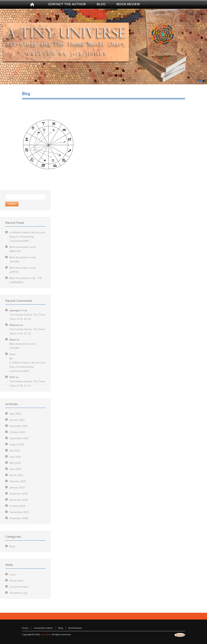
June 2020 (15, 457)
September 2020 (19, 438)
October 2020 (17, 432)
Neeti (12, 354)
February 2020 (18, 481)
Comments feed (19, 587)
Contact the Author (43, 628)
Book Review (75, 628)
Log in (13, 574)
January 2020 (17, 487)
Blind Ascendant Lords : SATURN (23, 346)
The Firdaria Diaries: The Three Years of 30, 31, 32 (27, 331)
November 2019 (19, 500)
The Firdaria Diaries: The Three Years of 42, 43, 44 (27, 317)
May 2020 (15, 463)
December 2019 (19, 494)
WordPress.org (18, 593)
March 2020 (16, 475)
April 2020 (15, 469)
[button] (201, 81)
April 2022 (15, 414)
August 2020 (17, 444)
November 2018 (19, 518)
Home (25, 628)
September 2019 (19, 512)
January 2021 (17, 420)
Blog (12, 546)
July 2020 (15, 451)
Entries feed (16, 581)
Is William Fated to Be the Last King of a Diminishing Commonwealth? (27, 237)
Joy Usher (46, 634)
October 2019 (17, 506)
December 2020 (19, 426)
